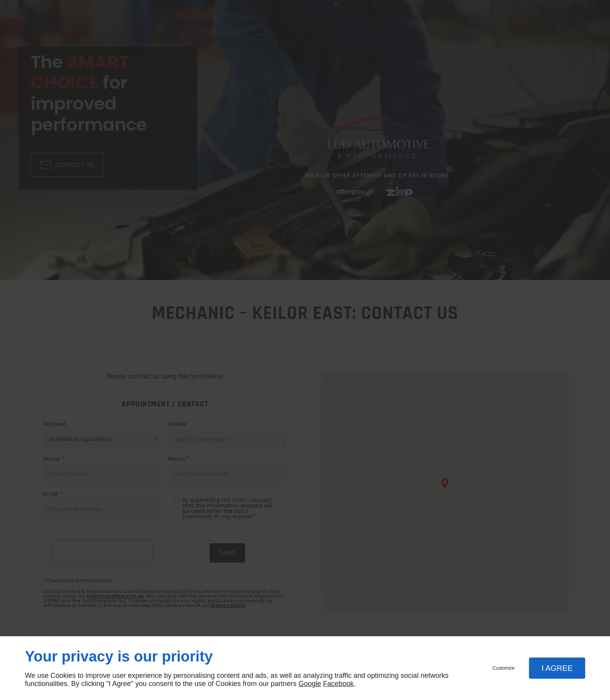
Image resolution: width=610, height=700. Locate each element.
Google (310, 684)
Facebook (338, 684)
